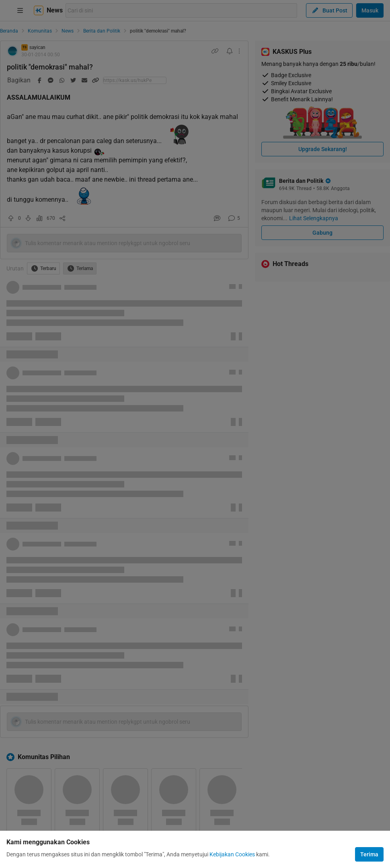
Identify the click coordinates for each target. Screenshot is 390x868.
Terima (369, 854)
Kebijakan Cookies (232, 854)
